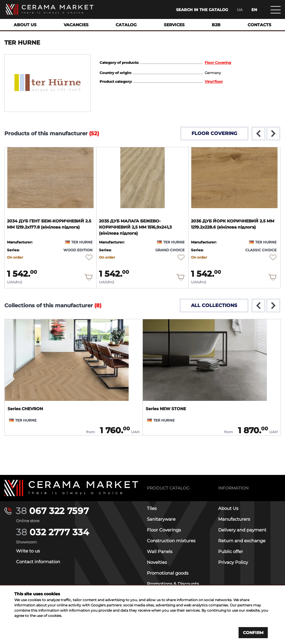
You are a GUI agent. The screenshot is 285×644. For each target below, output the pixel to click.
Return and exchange (242, 541)
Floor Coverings (164, 530)
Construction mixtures (171, 541)
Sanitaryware (161, 519)
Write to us (28, 551)
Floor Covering (218, 63)
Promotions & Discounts (173, 584)
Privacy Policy (233, 562)
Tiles (152, 508)
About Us (228, 508)
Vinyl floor (214, 81)
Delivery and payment (242, 530)
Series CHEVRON (25, 409)
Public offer (231, 551)
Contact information (38, 562)
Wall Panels (160, 551)
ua (240, 10)
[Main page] (50, 9)
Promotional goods (168, 573)
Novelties (157, 562)
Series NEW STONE (166, 409)
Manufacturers (234, 519)
